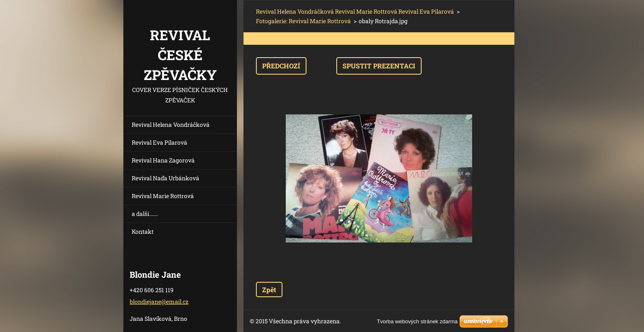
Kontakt (143, 231)
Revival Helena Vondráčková (171, 125)
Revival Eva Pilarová (159, 142)
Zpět (269, 290)
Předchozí (281, 66)
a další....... (145, 214)
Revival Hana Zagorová (163, 160)
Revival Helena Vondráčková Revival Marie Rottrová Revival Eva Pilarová (355, 11)
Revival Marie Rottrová (163, 196)
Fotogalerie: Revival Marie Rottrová (303, 21)
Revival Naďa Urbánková (165, 178)
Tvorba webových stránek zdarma (417, 321)
